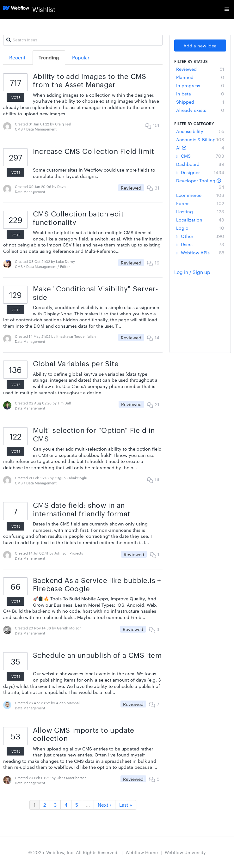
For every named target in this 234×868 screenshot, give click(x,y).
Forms (200, 203)
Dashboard (200, 164)
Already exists (200, 110)
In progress (200, 85)
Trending (49, 57)
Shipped (200, 102)
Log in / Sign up (192, 272)
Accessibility (200, 131)
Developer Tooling (200, 184)
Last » (126, 805)
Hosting (200, 211)
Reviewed (200, 69)
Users (200, 244)
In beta (200, 94)
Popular (81, 57)
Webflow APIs (200, 252)
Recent (17, 57)
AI (200, 148)
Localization (200, 220)
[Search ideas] (83, 40)
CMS (200, 156)
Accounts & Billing (200, 139)
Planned (200, 77)
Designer (200, 172)
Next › (105, 805)
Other (200, 236)
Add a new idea (200, 46)
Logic (200, 228)
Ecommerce (200, 195)
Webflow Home (142, 852)
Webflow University (185, 852)
